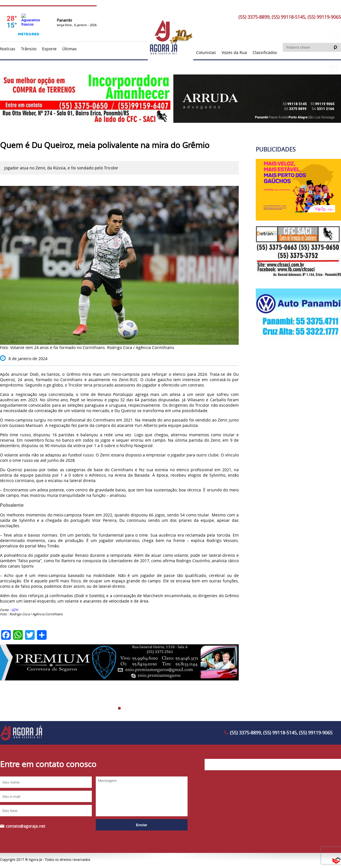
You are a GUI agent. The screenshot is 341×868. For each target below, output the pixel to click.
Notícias (8, 49)
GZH (15, 610)
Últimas (69, 49)
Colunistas (206, 52)
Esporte (49, 49)
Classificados (265, 52)
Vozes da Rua (234, 52)
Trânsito (29, 49)
